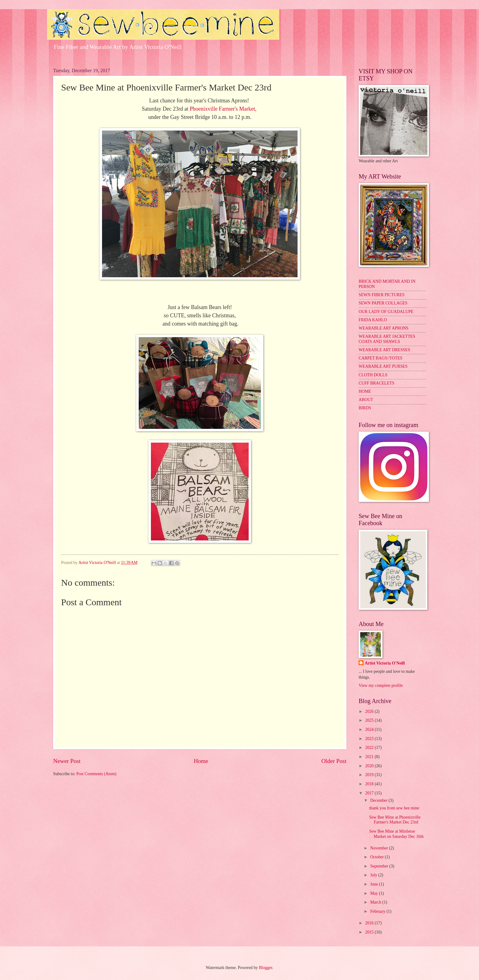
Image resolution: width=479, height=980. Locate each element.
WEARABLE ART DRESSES (384, 350)
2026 (370, 711)
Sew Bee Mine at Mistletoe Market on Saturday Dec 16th (396, 834)
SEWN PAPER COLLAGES (383, 303)
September (380, 866)
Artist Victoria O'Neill (385, 663)
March (376, 902)
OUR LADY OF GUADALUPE (386, 312)
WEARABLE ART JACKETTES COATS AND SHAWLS (387, 339)
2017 (370, 793)
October (378, 857)
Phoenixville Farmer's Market (222, 109)
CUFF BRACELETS (377, 383)
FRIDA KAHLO (373, 320)
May (375, 893)
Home (201, 761)
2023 (370, 739)
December (379, 800)
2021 (370, 757)
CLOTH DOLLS (373, 375)
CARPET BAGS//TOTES (380, 358)
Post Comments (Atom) (96, 774)
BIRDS (365, 408)
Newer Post (67, 761)
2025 (370, 720)
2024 (370, 729)
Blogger (265, 968)
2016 (370, 923)
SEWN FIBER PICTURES (382, 295)
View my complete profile (381, 685)
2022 (370, 748)
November (380, 848)
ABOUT (366, 400)
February (378, 911)
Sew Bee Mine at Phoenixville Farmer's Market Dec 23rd (395, 820)
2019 (370, 775)
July (374, 875)
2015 (370, 932)
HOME (365, 391)
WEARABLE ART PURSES (383, 366)
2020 (370, 766)
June (375, 884)
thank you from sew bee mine (394, 808)
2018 (370, 784)
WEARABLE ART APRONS (384, 328)
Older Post (334, 761)
